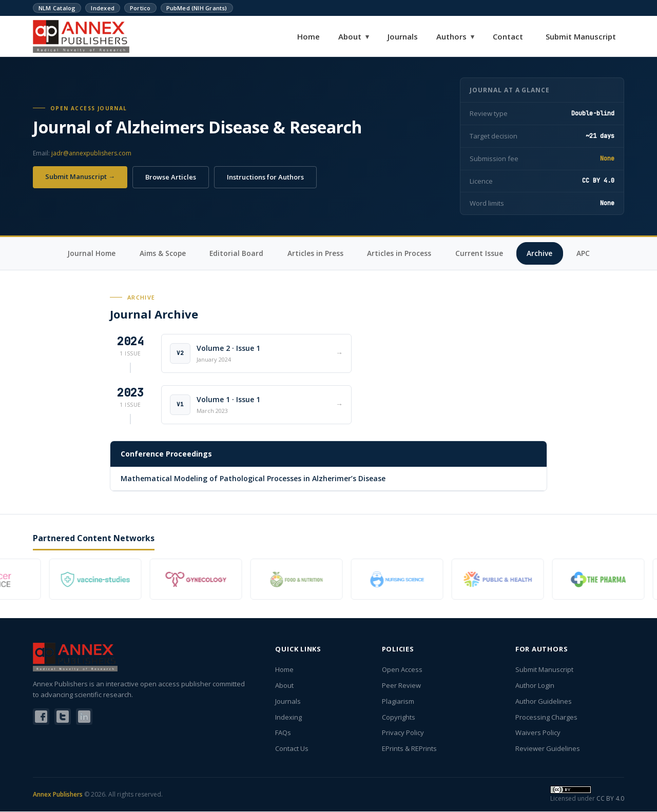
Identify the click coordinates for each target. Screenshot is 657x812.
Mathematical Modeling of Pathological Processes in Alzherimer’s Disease (253, 479)
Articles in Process (401, 253)
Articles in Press (316, 253)
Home (308, 36)
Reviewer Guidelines (548, 749)
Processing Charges (546, 718)
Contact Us (292, 749)
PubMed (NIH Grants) (197, 8)
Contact (508, 36)
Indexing (288, 718)
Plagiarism (398, 702)
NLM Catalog (57, 8)
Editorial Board (237, 253)
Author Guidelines (544, 702)
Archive (543, 253)
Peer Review (401, 686)
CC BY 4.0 (610, 799)
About (354, 36)
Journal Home (88, 253)
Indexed (103, 8)
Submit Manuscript (581, 36)
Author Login (535, 686)
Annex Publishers (58, 795)
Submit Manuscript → (80, 176)
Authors (455, 36)
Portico (140, 8)
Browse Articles (171, 177)
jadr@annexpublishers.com (91, 153)
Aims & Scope (161, 253)
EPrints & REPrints (409, 749)
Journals (403, 36)
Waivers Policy (538, 733)
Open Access (402, 670)
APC (587, 253)
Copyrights (399, 718)
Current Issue (482, 253)
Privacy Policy (403, 733)
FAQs (283, 733)
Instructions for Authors (265, 177)
